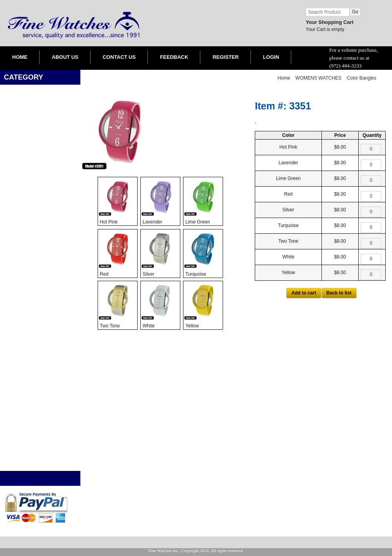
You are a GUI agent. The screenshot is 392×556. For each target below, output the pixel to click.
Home (284, 78)
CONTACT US (119, 57)
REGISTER (225, 57)
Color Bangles (362, 78)
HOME (20, 57)
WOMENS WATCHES (318, 78)
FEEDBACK (174, 57)
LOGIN (271, 57)
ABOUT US (65, 57)
